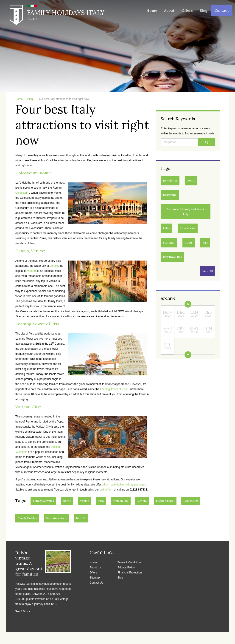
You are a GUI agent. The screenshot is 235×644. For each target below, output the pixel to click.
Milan (166, 228)
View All (208, 271)
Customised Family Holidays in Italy (186, 211)
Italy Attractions (56, 518)
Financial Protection (130, 573)
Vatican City (121, 501)
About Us (95, 567)
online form (106, 490)
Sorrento (169, 243)
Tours (189, 243)
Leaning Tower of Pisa (37, 324)
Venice (54, 266)
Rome (191, 180)
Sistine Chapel (165, 501)
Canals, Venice (30, 251)
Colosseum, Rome (33, 173)
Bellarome (170, 195)
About (169, 10)
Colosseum (22, 193)
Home (152, 10)
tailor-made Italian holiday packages (124, 485)
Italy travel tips (172, 257)
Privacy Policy (126, 567)
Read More (23, 611)
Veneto (31, 271)
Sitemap (95, 578)
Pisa (101, 501)
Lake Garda (188, 228)
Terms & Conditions (129, 562)
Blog (204, 10)
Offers (187, 10)
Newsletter (170, 180)
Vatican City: (28, 407)
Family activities (43, 501)
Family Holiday (27, 518)
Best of (81, 518)
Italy (205, 243)
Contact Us (96, 583)
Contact (222, 10)
